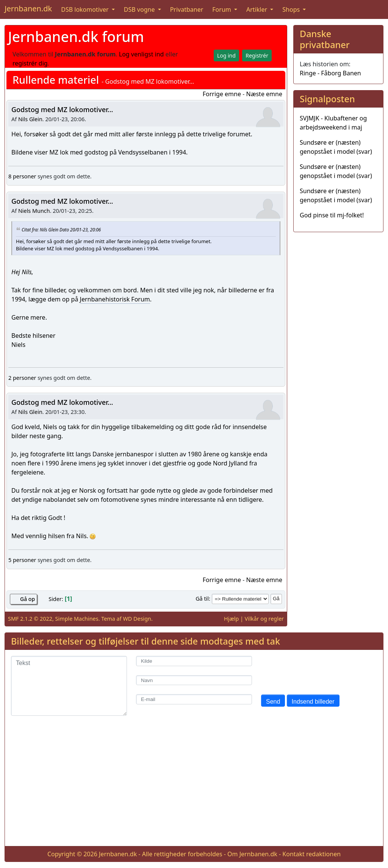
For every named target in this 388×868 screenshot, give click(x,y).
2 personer (22, 378)
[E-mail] (194, 699)
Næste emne (264, 94)
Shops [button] (292, 9)
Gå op (27, 599)
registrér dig (30, 63)
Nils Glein (30, 119)
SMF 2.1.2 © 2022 (30, 619)
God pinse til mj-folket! (332, 215)
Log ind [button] (226, 55)
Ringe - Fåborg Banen (330, 73)
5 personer (22, 560)
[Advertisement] (194, 787)
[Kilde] (194, 661)
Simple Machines (77, 619)
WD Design (137, 619)
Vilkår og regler (264, 619)
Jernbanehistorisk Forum (115, 299)
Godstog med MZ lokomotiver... (62, 109)
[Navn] (194, 680)
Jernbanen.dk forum (76, 37)
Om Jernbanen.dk (252, 854)
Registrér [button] (257, 55)
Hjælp (231, 619)
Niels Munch (34, 211)
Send (273, 702)
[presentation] (319, 671)
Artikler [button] (257, 9)
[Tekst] (69, 686)
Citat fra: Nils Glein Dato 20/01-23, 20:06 (61, 229)
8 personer (22, 176)
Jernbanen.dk (28, 9)
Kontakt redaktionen (311, 854)
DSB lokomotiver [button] (86, 9)
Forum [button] (222, 9)
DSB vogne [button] (140, 9)
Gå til (202, 599)
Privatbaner (187, 9)
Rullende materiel (56, 80)
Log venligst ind (142, 54)
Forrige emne (222, 94)
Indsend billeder (313, 702)
